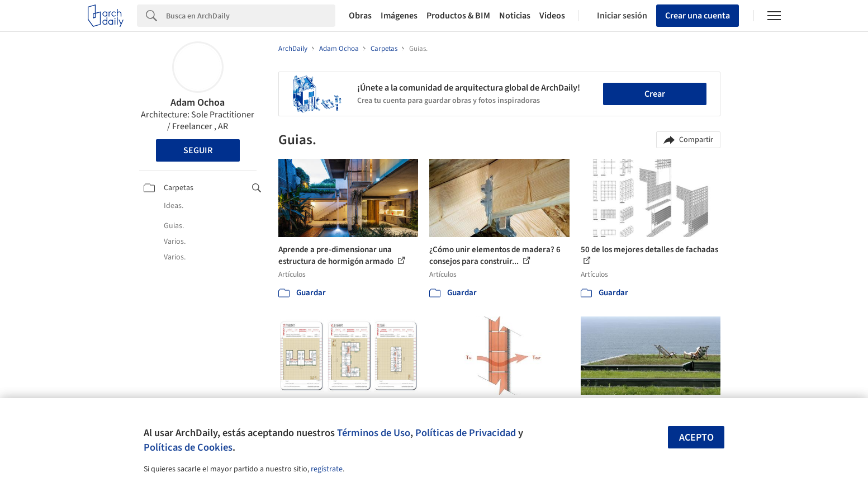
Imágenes (399, 16)
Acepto (696, 438)
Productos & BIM (458, 16)
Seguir (198, 150)
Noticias (515, 16)
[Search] (251, 16)
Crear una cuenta (698, 16)
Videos (552, 16)
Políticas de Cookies (188, 447)
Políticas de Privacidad (466, 433)
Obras (360, 16)
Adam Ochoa (198, 103)
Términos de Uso (374, 433)
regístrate (327, 469)
